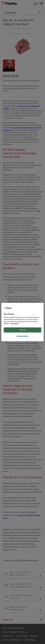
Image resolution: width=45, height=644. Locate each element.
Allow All (22, 330)
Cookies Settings (22, 336)
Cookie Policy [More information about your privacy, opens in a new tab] (14, 323)
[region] (22, 322)
